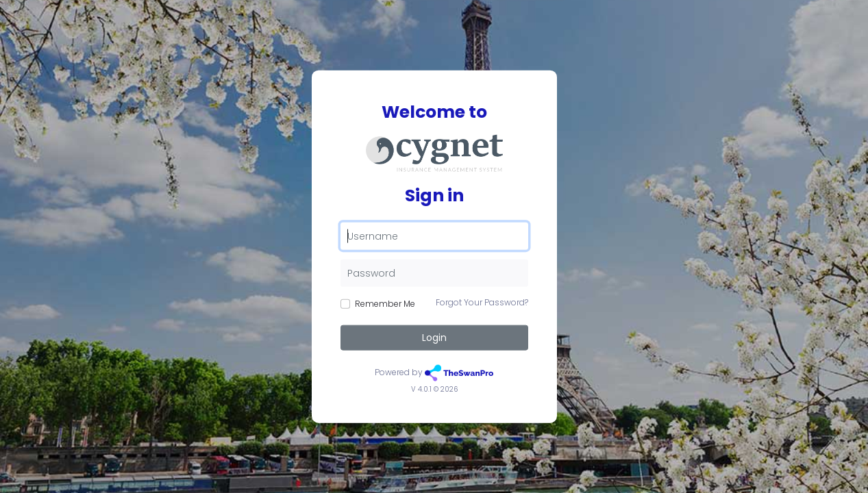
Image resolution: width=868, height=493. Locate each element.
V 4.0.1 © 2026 (434, 389)
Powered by (434, 373)
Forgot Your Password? (482, 302)
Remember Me (385, 304)
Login (434, 338)
